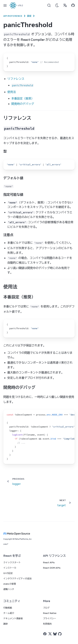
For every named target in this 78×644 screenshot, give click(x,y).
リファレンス (16, 79)
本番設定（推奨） (23, 98)
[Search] (49, 5)
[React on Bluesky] (55, 634)
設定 (29, 16)
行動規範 (8, 608)
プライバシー (49, 618)
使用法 (12, 92)
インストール (10, 568)
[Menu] (5, 5)
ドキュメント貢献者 (13, 618)
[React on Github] (60, 634)
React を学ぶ (12, 556)
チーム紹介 (9, 613)
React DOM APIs (52, 568)
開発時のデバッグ (23, 104)
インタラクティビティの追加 (17, 578)
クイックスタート (12, 562)
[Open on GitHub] (73, 5)
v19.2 (20, 5)
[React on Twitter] (50, 634)
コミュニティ (12, 601)
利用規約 (47, 624)
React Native (50, 613)
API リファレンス (54, 556)
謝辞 (5, 624)
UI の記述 (8, 573)
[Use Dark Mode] (57, 5)
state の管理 (10, 584)
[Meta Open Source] (39, 534)
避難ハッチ (9, 589)
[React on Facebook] (45, 634)
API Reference (13, 16)
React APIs (49, 562)
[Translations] (65, 5)
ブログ (46, 608)
